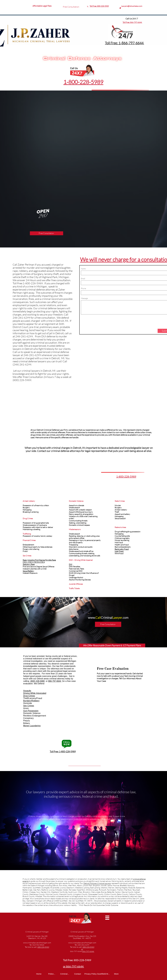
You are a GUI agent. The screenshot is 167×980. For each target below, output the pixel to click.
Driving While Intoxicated (35, 693)
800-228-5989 (103, 6)
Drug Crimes (29, 696)
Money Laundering (32, 726)
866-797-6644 (136, 22)
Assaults (27, 691)
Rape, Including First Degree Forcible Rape (39, 560)
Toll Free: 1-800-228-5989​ (63, 752)
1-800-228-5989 (83, 82)
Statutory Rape (29, 564)
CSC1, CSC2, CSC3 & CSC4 (34, 562)
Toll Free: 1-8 (114, 43)
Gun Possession (31, 711)
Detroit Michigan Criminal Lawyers (97, 883)
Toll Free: (126, 22)
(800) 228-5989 (37, 681)
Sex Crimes (29, 706)
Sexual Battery (28, 571)
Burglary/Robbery (31, 701)
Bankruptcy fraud (122, 549)
